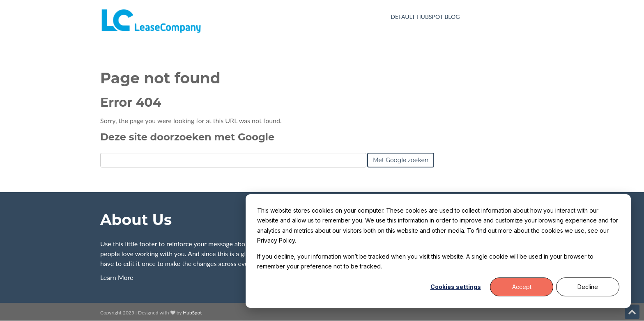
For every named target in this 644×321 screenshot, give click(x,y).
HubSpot (192, 313)
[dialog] (438, 251)
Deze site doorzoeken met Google (187, 137)
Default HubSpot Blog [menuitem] (425, 17)
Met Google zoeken (401, 160)
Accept (522, 287)
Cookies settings (456, 287)
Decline (588, 287)
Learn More (117, 277)
